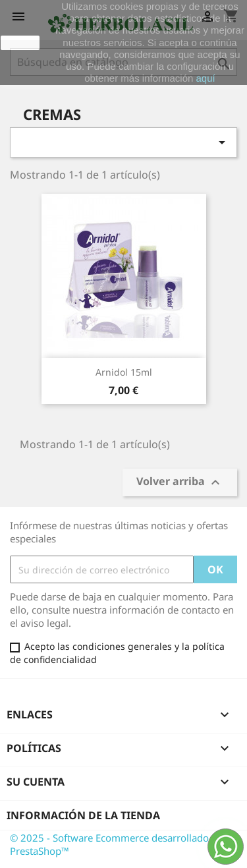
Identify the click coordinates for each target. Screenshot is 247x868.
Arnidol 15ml (124, 372)
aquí (206, 78)
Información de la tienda (83, 815)
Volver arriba (180, 483)
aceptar (20, 43)
